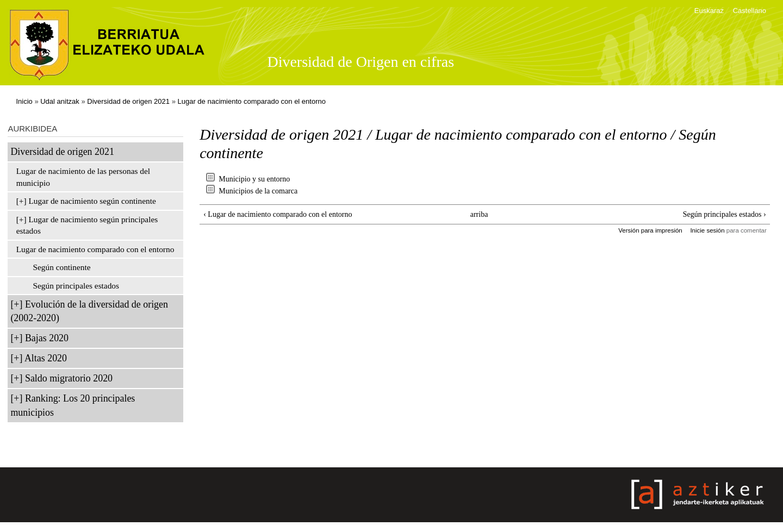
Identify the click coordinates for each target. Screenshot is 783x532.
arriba (479, 214)
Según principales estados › (725, 214)
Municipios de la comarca (258, 191)
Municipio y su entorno (254, 179)
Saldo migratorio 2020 (69, 378)
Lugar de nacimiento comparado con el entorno (252, 101)
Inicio (24, 101)
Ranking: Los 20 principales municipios (73, 405)
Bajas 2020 (47, 338)
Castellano (750, 11)
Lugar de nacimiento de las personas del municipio (83, 177)
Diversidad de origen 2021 (128, 101)
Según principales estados (76, 286)
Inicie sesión (707, 230)
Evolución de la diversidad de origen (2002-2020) (89, 311)
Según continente (61, 267)
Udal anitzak (60, 101)
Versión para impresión (650, 230)
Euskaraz (709, 11)
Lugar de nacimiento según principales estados (87, 225)
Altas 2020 (46, 358)
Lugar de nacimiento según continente (92, 201)
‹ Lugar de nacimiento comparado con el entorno (278, 214)
